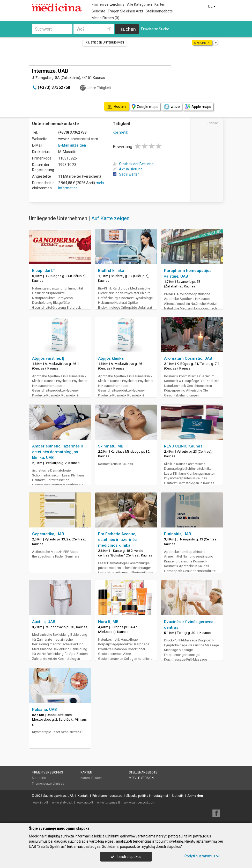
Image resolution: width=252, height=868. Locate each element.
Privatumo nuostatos (107, 796)
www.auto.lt (85, 802)
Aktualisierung (128, 169)
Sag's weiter (126, 174)
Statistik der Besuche (133, 164)
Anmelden (195, 796)
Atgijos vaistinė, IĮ (48, 358)
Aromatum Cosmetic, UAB (188, 358)
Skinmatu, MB (111, 446)
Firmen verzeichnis (108, 4)
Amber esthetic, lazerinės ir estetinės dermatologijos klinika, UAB (58, 452)
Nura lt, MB (108, 622)
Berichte (98, 11)
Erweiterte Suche (155, 29)
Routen (97, 778)
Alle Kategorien (139, 4)
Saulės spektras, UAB (58, 796)
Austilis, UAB (44, 622)
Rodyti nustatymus (202, 856)
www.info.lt (40, 802)
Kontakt (83, 796)
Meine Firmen (105, 18)
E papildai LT (44, 271)
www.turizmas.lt (109, 802)
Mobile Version (141, 778)
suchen (128, 29)
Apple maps (198, 107)
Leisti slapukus (126, 857)
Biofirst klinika (111, 271)
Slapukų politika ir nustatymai (147, 796)
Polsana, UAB (45, 710)
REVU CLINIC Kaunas (183, 446)
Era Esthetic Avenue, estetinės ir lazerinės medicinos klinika (117, 540)
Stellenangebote (159, 11)
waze (172, 107)
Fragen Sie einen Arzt (125, 11)
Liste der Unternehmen (105, 43)
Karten (160, 4)
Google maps (145, 107)
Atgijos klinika (111, 358)
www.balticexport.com (140, 802)
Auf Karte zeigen (110, 218)
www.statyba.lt (62, 802)
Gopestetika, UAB (48, 534)
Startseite (39, 778)
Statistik (178, 796)
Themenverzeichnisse (48, 784)
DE (212, 6)
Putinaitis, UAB (178, 534)
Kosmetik (120, 132)
